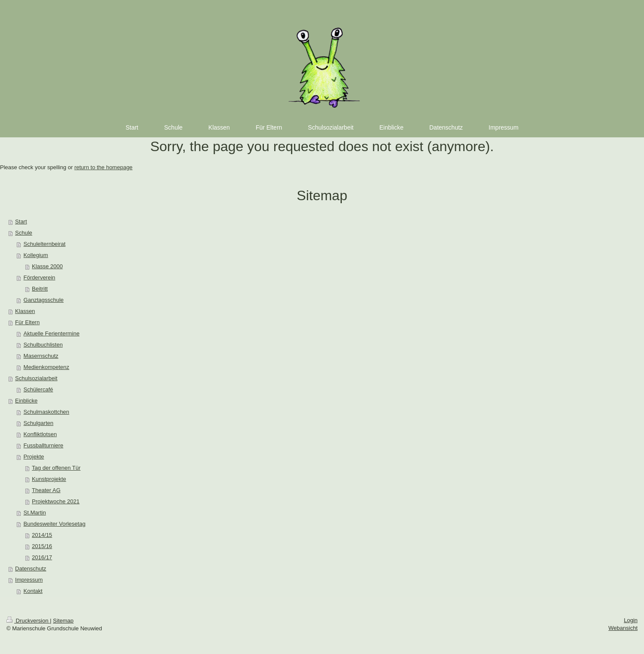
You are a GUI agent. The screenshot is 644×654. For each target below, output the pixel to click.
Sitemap (63, 621)
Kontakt (33, 591)
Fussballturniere (44, 445)
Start (21, 222)
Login (631, 620)
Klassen (25, 311)
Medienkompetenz (46, 367)
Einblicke (26, 401)
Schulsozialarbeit (36, 378)
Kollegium (36, 255)
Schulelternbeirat (45, 244)
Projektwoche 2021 (56, 501)
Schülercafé (39, 389)
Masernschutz (41, 356)
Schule (24, 233)
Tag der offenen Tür (56, 468)
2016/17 (42, 557)
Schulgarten (39, 423)
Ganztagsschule (44, 300)
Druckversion (28, 621)
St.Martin (35, 513)
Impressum (29, 580)
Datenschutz (31, 569)
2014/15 (42, 535)
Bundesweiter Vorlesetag (55, 524)
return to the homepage (104, 167)
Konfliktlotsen (40, 434)
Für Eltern (27, 322)
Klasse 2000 (47, 266)
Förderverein (40, 277)
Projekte (34, 457)
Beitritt (40, 289)
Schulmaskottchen (46, 412)
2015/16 (42, 546)
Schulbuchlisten (43, 345)
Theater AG (46, 490)
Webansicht (623, 628)
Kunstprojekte (49, 479)
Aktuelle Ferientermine (52, 333)
